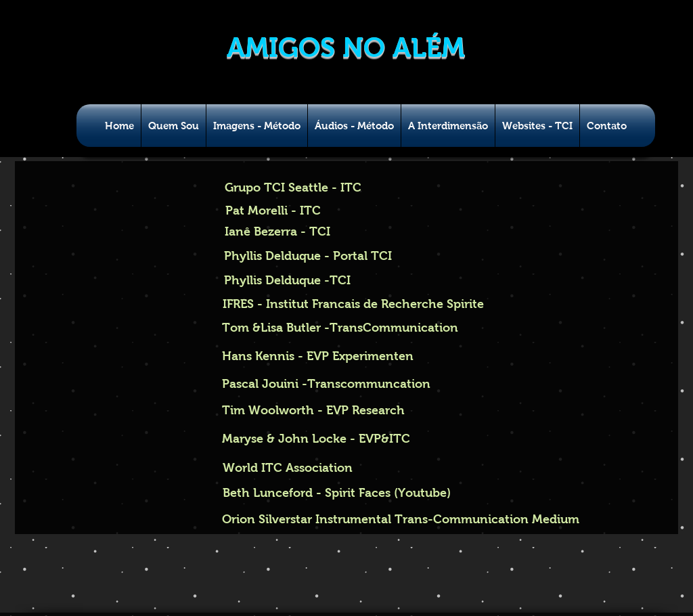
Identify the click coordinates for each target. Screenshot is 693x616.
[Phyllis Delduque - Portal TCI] (308, 257)
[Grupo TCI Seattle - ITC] (294, 188)
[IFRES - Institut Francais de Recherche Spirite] (353, 305)
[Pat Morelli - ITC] (273, 211)
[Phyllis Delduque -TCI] (287, 281)
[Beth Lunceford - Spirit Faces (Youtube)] (337, 493)
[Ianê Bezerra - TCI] (277, 232)
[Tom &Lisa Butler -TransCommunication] (340, 328)
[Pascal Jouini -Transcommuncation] (326, 384)
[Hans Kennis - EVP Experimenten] (318, 356)
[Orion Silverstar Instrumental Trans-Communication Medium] (401, 520)
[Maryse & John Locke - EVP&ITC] (316, 439)
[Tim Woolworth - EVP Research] (313, 411)
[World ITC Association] (287, 468)
